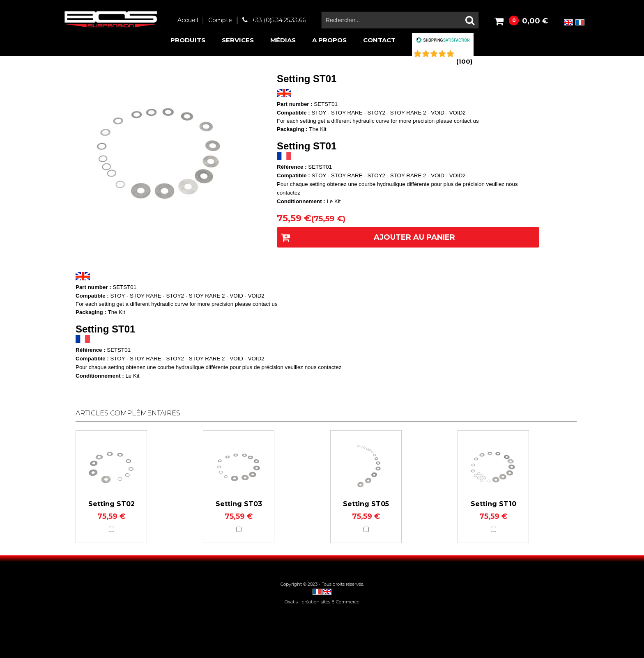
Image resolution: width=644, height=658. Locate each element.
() (464, 61)
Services (238, 40)
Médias (283, 40)
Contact (379, 40)
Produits (188, 40)
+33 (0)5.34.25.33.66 (279, 20)
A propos (329, 40)
